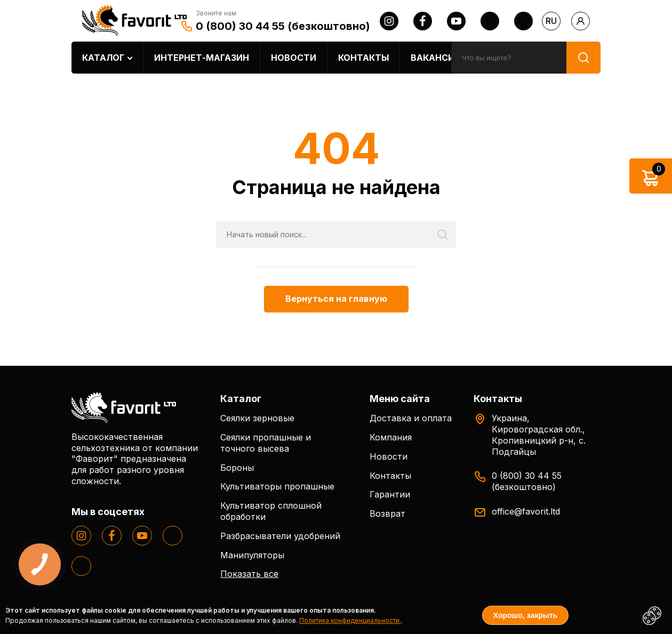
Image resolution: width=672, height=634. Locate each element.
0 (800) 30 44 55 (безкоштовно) (283, 26)
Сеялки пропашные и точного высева (266, 443)
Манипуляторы (252, 555)
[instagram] (389, 21)
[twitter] (490, 21)
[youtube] (456, 21)
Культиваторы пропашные (277, 486)
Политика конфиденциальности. (350, 620)
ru (551, 21)
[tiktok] (523, 21)
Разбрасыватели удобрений (280, 536)
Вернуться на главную (336, 299)
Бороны (237, 468)
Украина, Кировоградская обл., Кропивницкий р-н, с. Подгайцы (539, 435)
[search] (509, 58)
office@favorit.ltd (526, 511)
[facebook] (423, 21)
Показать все (249, 574)
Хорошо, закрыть (525, 615)
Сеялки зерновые (257, 418)
